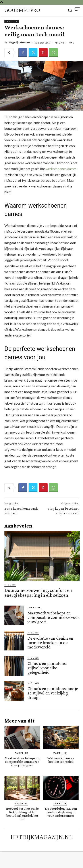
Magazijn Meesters (20, 42)
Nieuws (10, 585)
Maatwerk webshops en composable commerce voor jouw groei (53, 617)
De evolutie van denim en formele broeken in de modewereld (50, 642)
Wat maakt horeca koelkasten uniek (61, 760)
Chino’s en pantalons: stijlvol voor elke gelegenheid (47, 668)
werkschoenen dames (61, 169)
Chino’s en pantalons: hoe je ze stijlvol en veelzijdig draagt (53, 693)
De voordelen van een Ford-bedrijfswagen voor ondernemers (61, 812)
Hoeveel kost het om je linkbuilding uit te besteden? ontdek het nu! (22, 814)
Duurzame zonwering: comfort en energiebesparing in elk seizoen (38, 593)
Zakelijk (12, 21)
